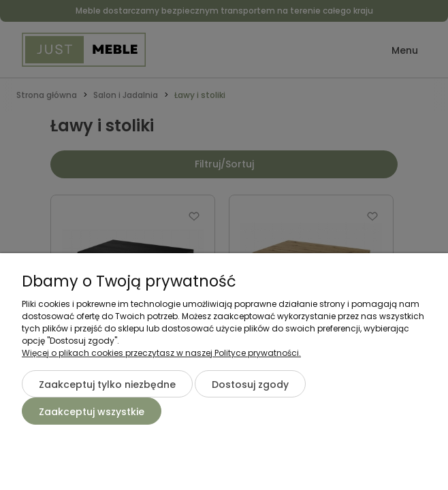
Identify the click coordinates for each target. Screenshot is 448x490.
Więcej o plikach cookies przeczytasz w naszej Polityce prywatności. (161, 353)
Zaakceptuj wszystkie (92, 412)
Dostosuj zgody (250, 385)
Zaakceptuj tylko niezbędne (107, 385)
